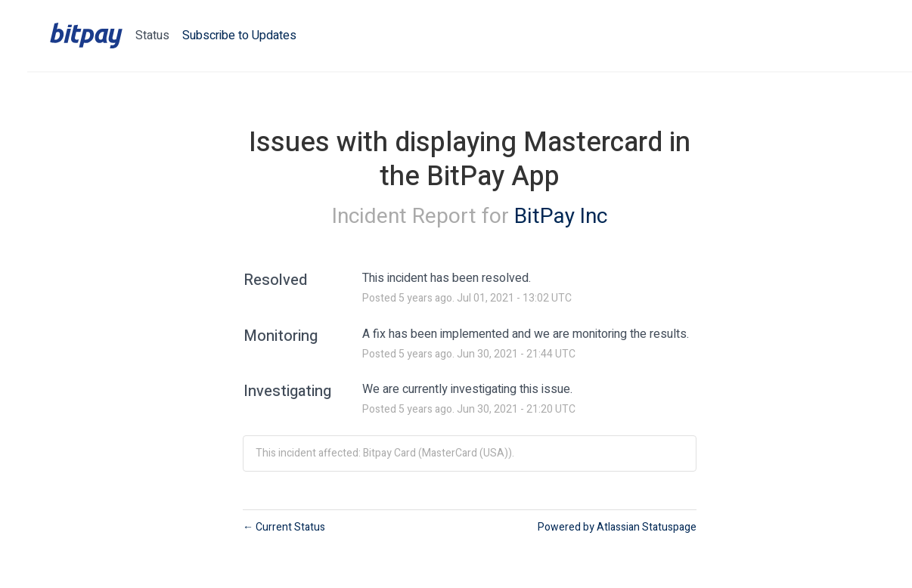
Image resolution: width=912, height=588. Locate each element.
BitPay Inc (561, 217)
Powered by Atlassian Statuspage (617, 527)
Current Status (284, 527)
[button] (239, 36)
